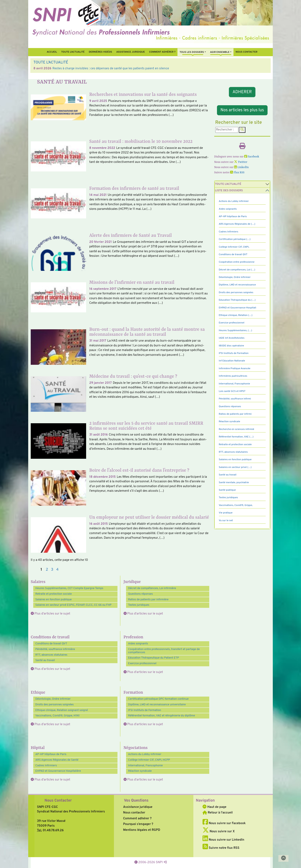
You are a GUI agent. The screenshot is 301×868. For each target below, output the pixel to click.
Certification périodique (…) (235, 239)
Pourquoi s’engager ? (138, 824)
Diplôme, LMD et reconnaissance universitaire (157, 705)
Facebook (252, 157)
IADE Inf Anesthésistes (232, 338)
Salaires (38, 582)
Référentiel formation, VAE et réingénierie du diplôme (162, 716)
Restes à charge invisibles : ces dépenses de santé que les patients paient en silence (111, 69)
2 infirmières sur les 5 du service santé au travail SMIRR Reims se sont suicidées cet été (146, 426)
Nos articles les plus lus (242, 110)
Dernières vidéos (100, 52)
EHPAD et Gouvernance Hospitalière (58, 771)
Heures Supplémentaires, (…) (235, 331)
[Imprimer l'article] (242, 148)
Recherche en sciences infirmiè (237, 429)
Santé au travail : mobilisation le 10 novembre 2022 (141, 142)
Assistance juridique (131, 52)
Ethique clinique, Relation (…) (236, 315)
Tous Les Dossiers (192, 52)
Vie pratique (226, 513)
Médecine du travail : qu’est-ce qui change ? (133, 377)
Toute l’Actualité (73, 52)
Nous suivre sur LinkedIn (223, 840)
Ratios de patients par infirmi (235, 414)
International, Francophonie (145, 766)
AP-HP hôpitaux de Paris (51, 754)
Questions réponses (140, 594)
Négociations (136, 748)
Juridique (132, 582)
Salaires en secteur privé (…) (235, 467)
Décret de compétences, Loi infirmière (152, 588)
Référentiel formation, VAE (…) (236, 437)
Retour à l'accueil (218, 813)
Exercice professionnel (142, 663)
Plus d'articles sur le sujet (52, 614)
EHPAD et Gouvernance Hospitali (238, 308)
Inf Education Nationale (232, 361)
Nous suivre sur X (219, 832)
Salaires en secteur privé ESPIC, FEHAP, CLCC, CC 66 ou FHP (73, 605)
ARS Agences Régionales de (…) (237, 224)
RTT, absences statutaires (51, 655)
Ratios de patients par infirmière (148, 600)
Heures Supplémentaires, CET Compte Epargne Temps (69, 588)
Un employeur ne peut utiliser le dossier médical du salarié (149, 518)
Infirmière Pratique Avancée (235, 369)
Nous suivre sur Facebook (224, 823)
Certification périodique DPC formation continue (158, 699)
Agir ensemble (220, 52)
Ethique (38, 693)
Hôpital (38, 748)
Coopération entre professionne (237, 262)
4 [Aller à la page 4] (57, 570)
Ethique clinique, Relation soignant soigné (62, 710)
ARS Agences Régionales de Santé (57, 760)
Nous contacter (247, 52)
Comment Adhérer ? (162, 52)
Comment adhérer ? (137, 819)
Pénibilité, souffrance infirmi (235, 399)
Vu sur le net (226, 521)
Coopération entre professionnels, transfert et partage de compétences (164, 651)
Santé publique (227, 490)
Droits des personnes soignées (54, 705)
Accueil (52, 52)
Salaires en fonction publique (54, 600)
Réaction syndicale (140, 771)
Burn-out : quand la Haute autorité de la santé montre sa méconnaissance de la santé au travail (147, 332)
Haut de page (214, 807)
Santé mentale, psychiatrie (234, 483)
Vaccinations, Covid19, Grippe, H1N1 (57, 716)
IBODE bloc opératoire (231, 346)
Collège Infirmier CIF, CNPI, (234, 247)
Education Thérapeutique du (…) (237, 300)
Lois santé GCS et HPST (232, 391)
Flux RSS (237, 173)
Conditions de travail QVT (51, 644)
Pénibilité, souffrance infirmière (55, 649)
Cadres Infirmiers (46, 766)
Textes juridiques (139, 605)
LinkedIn (241, 167)
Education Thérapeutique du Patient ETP (154, 658)
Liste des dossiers (229, 191)
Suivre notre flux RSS (221, 848)
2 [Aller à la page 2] (47, 570)
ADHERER (242, 92)
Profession (133, 637)
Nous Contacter (58, 801)
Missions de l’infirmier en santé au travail (132, 283)
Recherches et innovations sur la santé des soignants (143, 95)
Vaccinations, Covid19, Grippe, (236, 505)
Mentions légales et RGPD (142, 830)
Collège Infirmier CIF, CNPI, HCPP (149, 760)
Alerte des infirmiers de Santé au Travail (131, 236)
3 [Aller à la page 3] (52, 570)
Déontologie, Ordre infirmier (53, 699)
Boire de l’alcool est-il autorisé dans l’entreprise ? (139, 471)
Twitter (241, 162)
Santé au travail (45, 660)
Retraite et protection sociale (54, 594)
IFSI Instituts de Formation (145, 710)
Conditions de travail (50, 637)
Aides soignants (138, 644)
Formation (133, 693)
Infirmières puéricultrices (233, 376)
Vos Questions (136, 801)
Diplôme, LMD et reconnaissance (237, 285)
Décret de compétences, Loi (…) (237, 270)
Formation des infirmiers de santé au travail (134, 189)
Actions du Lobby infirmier (145, 754)
